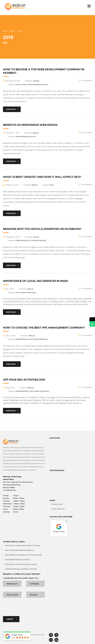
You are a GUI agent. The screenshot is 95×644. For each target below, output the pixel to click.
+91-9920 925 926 (9, 490)
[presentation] (22, 607)
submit (12, 619)
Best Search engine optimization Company (22, 545)
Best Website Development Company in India (23, 555)
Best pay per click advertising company (21, 564)
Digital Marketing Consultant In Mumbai (21, 569)
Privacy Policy (57, 504)
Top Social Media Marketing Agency (20, 550)
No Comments (85, 80)
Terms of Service (58, 509)
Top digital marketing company (18, 559)
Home (5, 31)
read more (12, 109)
